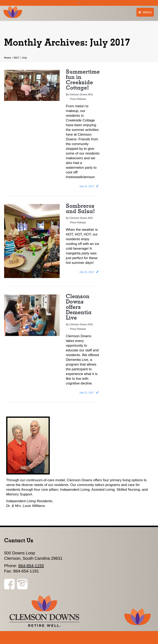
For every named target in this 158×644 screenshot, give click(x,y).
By (80, 95)
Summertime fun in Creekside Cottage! (83, 80)
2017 (17, 58)
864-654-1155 (31, 566)
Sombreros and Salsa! (80, 208)
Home (8, 58)
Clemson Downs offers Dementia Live (79, 307)
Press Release (78, 99)
